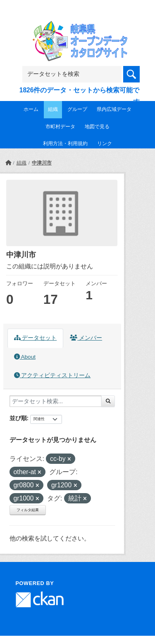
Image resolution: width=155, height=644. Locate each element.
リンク (105, 143)
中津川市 (42, 163)
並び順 (18, 418)
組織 (53, 109)
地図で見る (97, 127)
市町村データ (60, 127)
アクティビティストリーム (52, 375)
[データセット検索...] (56, 401)
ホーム (31, 109)
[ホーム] (8, 163)
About (25, 357)
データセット (36, 338)
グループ (77, 109)
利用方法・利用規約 (65, 143)
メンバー (86, 338)
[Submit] (108, 401)
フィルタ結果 (28, 510)
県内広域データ (114, 109)
